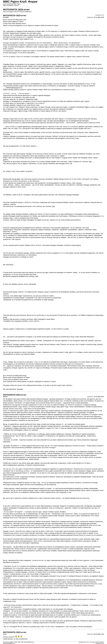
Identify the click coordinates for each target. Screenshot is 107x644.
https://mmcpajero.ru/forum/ (11, 5)
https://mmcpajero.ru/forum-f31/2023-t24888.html (17, 12)
